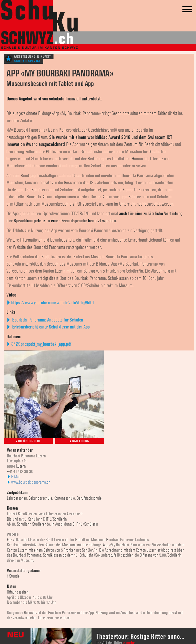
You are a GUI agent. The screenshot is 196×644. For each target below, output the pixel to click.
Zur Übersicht (28, 441)
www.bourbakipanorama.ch (31, 482)
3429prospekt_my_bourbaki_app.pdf (41, 344)
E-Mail (16, 477)
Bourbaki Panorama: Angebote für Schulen (47, 320)
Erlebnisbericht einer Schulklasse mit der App (51, 327)
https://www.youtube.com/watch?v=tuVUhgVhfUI (53, 303)
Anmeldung (80, 441)
